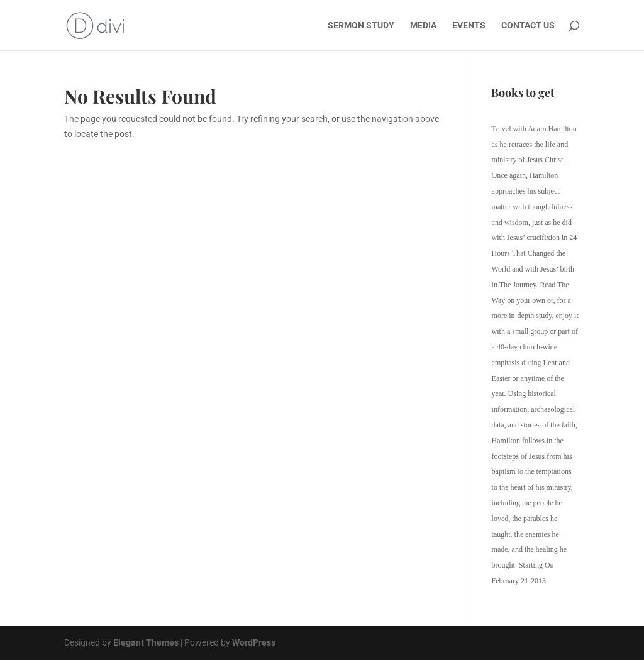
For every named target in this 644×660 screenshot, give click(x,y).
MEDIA (423, 25)
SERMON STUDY (361, 25)
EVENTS (469, 25)
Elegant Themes (146, 642)
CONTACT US (528, 25)
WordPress (254, 642)
